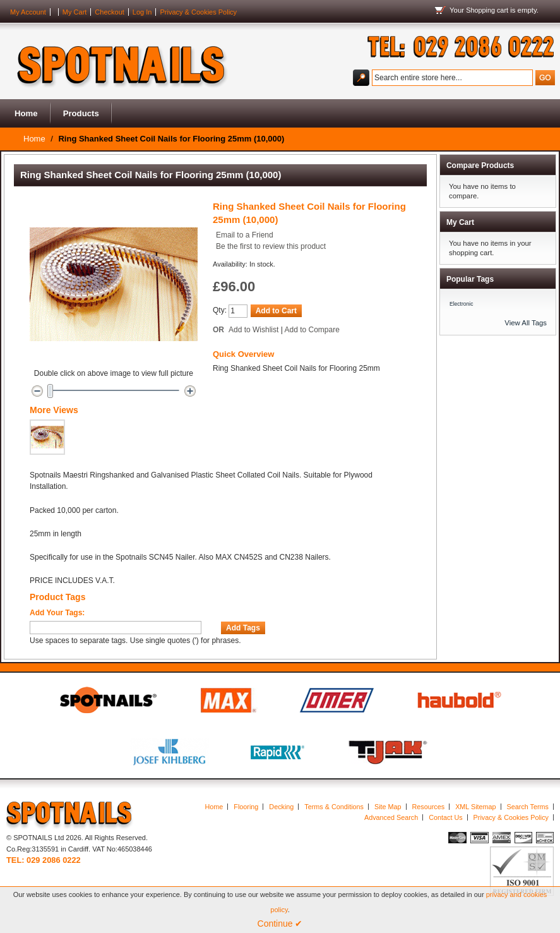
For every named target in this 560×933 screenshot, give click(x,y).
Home (26, 113)
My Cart (75, 12)
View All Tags (526, 323)
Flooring (246, 807)
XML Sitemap (475, 807)
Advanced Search (391, 817)
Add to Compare (312, 330)
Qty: (220, 310)
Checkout (109, 12)
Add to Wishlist (253, 330)
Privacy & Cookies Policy (198, 12)
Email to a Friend (245, 235)
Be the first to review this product (271, 246)
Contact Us (445, 817)
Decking (281, 807)
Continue (280, 924)
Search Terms (528, 807)
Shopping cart (487, 10)
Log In (142, 12)
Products (81, 113)
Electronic (462, 304)
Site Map (388, 807)
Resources (429, 807)
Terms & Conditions (334, 807)
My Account (28, 12)
